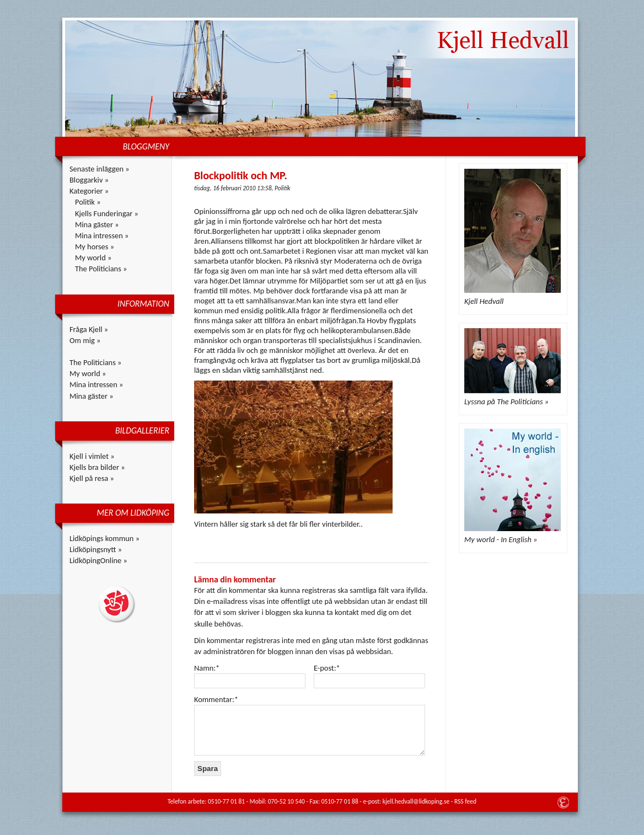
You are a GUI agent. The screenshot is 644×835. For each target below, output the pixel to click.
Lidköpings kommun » (104, 538)
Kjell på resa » (92, 478)
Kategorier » (89, 191)
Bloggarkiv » (89, 180)
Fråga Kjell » (89, 329)
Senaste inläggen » (100, 169)
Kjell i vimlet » (92, 456)
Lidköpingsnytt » (96, 549)
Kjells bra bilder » (97, 467)
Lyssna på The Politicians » (506, 402)
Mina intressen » (102, 235)
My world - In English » (501, 539)
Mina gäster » (97, 224)
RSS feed (465, 801)
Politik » (88, 202)
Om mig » (85, 340)
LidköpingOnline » (98, 560)
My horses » (95, 247)
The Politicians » (101, 269)
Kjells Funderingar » (107, 213)
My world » (93, 258)
